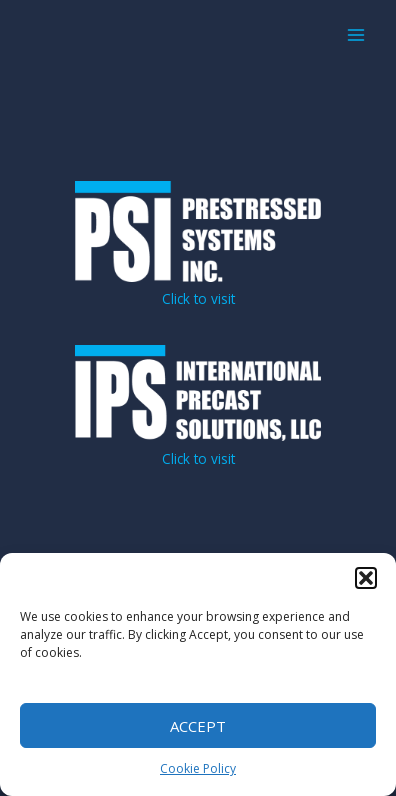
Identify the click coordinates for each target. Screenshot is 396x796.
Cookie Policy (198, 768)
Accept (198, 726)
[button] (366, 578)
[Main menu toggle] (356, 35)
